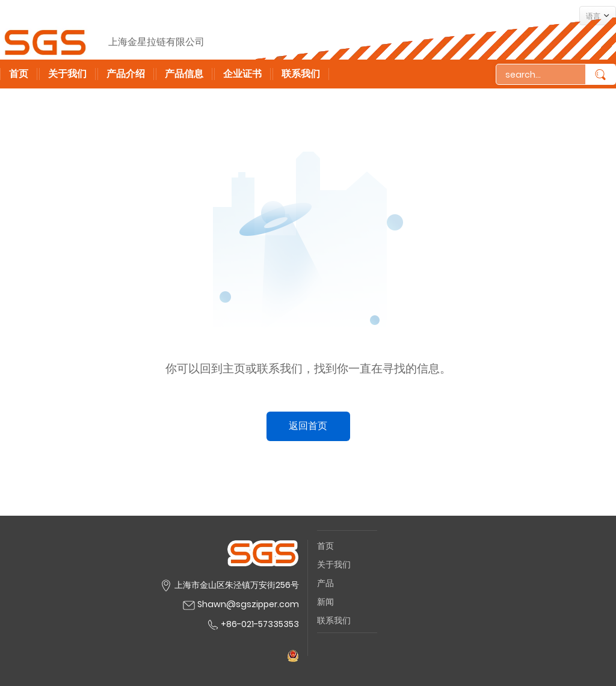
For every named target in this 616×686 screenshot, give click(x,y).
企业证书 (242, 74)
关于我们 (67, 74)
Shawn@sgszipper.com (248, 604)
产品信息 (184, 74)
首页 (19, 74)
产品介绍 (126, 74)
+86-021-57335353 (252, 624)
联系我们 (301, 74)
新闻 (325, 602)
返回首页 (308, 426)
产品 (325, 583)
